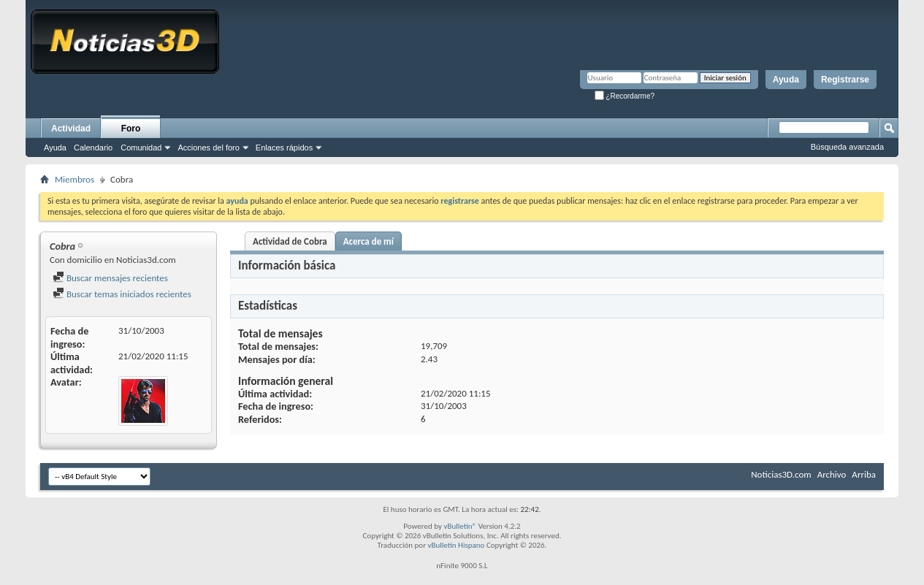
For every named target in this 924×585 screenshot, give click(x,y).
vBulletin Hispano (457, 545)
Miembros (75, 179)
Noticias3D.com (781, 474)
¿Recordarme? (625, 96)
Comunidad (141, 148)
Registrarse (845, 80)
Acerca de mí (369, 241)
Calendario (93, 148)
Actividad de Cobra (290, 241)
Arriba (864, 474)
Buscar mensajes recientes (110, 278)
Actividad (71, 129)
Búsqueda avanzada (847, 147)
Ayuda (786, 80)
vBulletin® (460, 526)
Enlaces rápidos (284, 148)
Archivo (832, 474)
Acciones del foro (208, 148)
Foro (131, 129)
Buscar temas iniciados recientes (122, 294)
